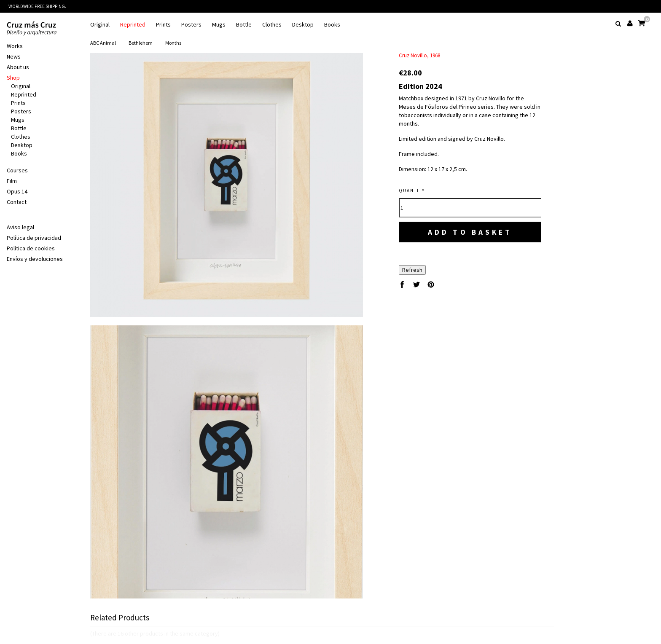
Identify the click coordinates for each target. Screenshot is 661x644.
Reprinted (133, 25)
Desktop (303, 25)
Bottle (244, 25)
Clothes (272, 25)
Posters (191, 25)
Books (332, 25)
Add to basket (470, 232)
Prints (163, 25)
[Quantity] (470, 208)
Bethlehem (141, 43)
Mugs (219, 25)
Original (100, 25)
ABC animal (103, 43)
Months (173, 43)
